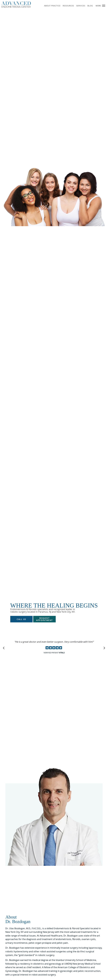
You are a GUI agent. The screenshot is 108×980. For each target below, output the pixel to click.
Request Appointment (44, 619)
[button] (104, 6)
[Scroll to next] (104, 648)
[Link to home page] (21, 5)
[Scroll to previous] (4, 648)
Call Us (21, 619)
